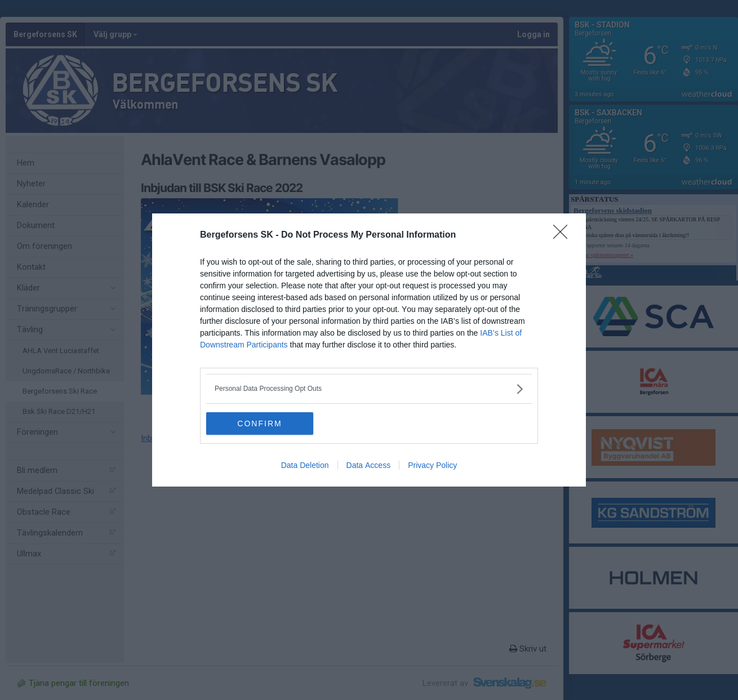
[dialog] (369, 350)
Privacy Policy (432, 465)
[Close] (564, 235)
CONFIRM (259, 423)
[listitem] (369, 389)
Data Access (369, 465)
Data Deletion (305, 465)
